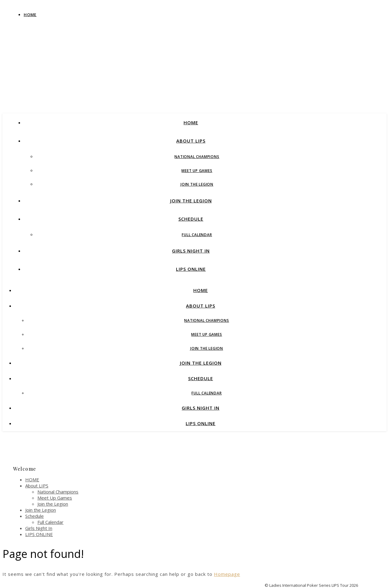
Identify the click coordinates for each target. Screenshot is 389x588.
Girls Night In (191, 251)
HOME (191, 122)
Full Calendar (197, 235)
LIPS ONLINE (191, 269)
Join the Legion (197, 184)
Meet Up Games (197, 171)
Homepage (227, 574)
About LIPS (191, 141)
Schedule (191, 219)
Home (30, 15)
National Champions (197, 157)
